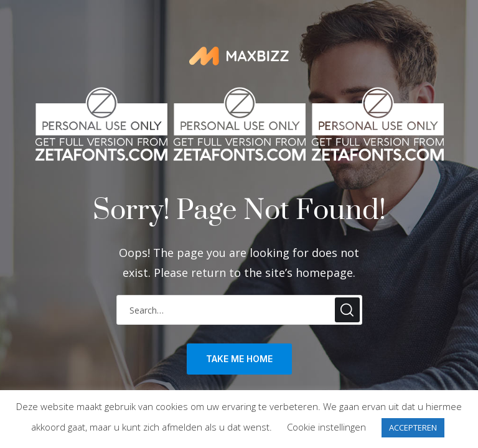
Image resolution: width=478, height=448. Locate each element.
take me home (239, 359)
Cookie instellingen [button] (326, 427)
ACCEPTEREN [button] (413, 427)
